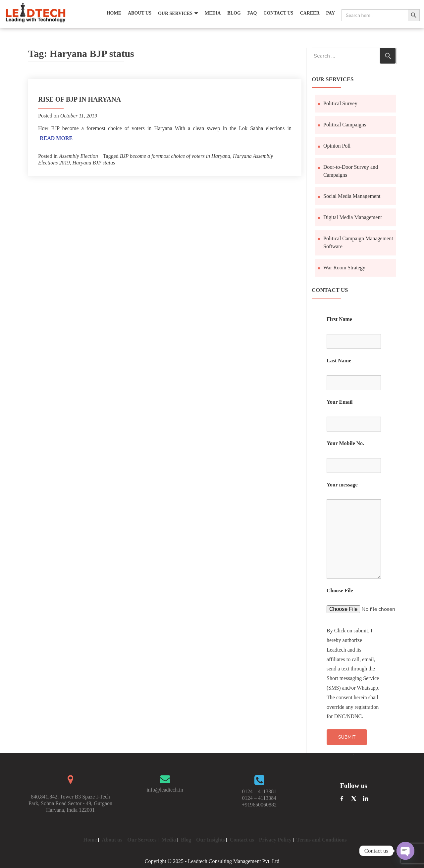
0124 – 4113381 (259, 791)
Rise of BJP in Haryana (79, 99)
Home (114, 13)
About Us (140, 13)
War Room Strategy (344, 268)
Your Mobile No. (345, 443)
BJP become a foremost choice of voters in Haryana (175, 156)
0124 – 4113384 (259, 798)
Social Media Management (352, 196)
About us (112, 840)
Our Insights (210, 840)
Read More (56, 138)
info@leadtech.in (165, 790)
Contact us (242, 840)
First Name (339, 319)
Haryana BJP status (94, 163)
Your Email (340, 402)
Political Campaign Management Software (358, 242)
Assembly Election (79, 156)
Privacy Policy (275, 840)
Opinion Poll (337, 146)
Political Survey (340, 103)
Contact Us (278, 13)
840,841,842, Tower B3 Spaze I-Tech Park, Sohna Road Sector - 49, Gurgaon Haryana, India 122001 (70, 803)
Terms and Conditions (321, 840)
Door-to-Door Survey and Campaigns (351, 171)
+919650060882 (259, 805)
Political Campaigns (345, 125)
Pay (331, 13)
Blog (234, 13)
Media (213, 13)
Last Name (339, 361)
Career (310, 13)
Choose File (340, 591)
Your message (342, 485)
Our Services (175, 13)
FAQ (252, 13)
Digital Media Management (353, 217)
